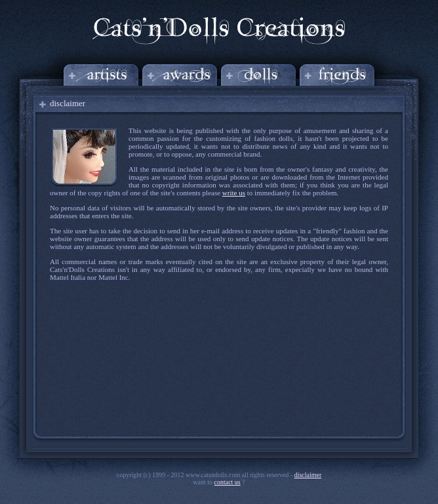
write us (234, 193)
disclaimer (308, 475)
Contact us (228, 482)
